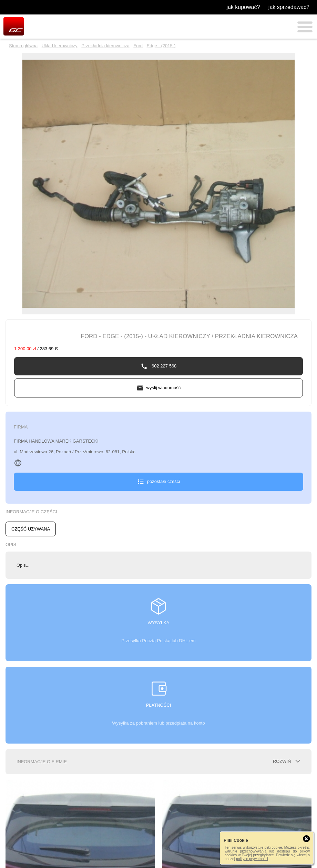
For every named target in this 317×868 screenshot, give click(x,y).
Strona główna (23, 46)
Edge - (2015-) (161, 46)
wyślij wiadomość (164, 388)
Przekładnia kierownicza (105, 46)
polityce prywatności (252, 859)
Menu (305, 27)
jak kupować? (243, 7)
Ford (138, 46)
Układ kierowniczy (60, 46)
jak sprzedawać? (289, 7)
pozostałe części (163, 481)
